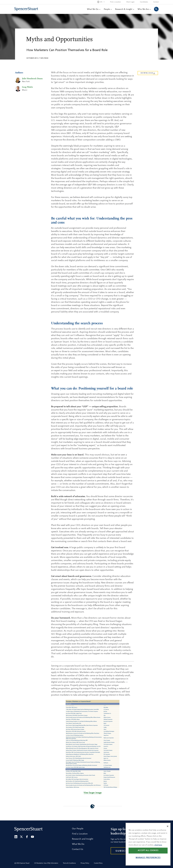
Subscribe (124, 851)
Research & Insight (125, 9)
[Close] (168, 832)
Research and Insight (83, 839)
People (108, 9)
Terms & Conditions (69, 863)
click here (158, 851)
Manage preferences (148, 864)
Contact (156, 2)
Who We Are (144, 9)
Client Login (130, 2)
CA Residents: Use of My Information (46, 863)
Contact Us (78, 849)
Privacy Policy (85, 863)
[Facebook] (27, 837)
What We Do (94, 9)
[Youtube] (32, 837)
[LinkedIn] (16, 837)
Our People (78, 829)
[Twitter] (21, 837)
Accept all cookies (148, 856)
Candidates (144, 2)
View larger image (93, 793)
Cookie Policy (98, 863)
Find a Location (115, 2)
